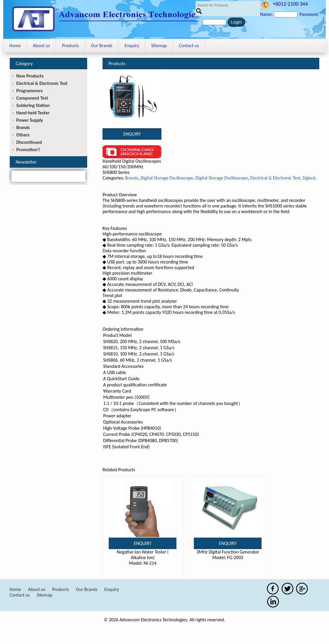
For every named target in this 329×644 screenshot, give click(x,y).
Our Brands (102, 46)
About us (41, 46)
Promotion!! (28, 150)
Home (15, 46)
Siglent (309, 178)
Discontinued (29, 142)
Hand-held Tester (33, 113)
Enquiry (132, 46)
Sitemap (159, 46)
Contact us (189, 46)
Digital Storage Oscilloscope (167, 178)
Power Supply (30, 120)
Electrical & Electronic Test (275, 178)
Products (70, 46)
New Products (30, 76)
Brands (132, 178)
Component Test (32, 98)
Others (23, 135)
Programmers (29, 91)
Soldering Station (33, 105)
